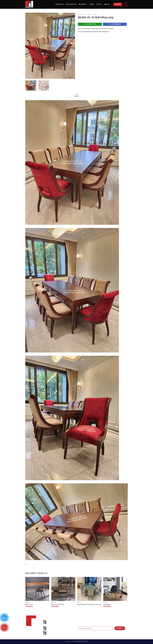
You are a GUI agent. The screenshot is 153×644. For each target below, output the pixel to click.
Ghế (89, 14)
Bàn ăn (89, 29)
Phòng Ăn (111, 29)
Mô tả (76, 97)
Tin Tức (99, 4)
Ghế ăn (94, 14)
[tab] (76, 97)
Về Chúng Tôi (71, 4)
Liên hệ (107, 4)
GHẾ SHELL (107, 605)
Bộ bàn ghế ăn (96, 29)
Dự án (92, 4)
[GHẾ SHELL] (115, 589)
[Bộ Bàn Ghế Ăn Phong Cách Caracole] (89, 589)
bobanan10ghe (97, 32)
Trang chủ (59, 4)
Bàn (86, 29)
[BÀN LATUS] (37, 589)
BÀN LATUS (29, 605)
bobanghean (106, 32)
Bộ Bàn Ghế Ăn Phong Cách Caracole (89, 605)
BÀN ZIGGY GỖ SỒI (57, 605)
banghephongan (88, 32)
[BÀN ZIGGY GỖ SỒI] (63, 589)
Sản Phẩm (83, 4)
